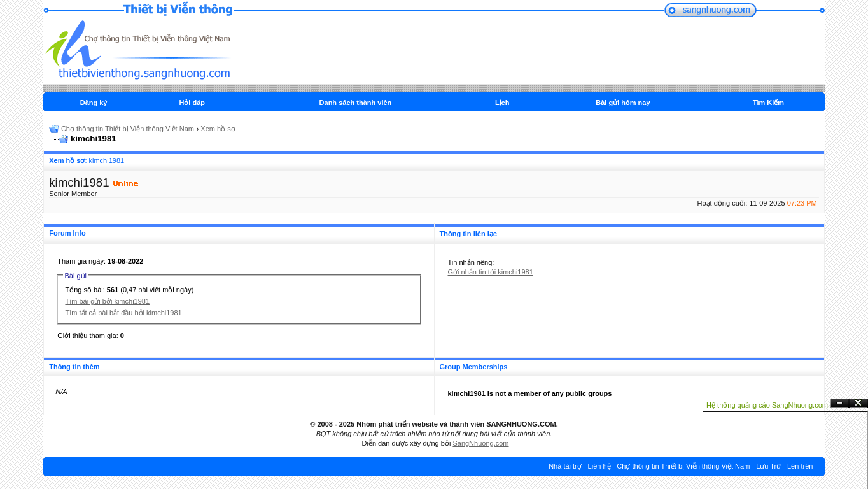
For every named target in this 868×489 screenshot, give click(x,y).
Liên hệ (599, 466)
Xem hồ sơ (218, 129)
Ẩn (839, 403)
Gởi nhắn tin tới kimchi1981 (491, 272)
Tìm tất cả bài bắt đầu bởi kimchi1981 (123, 313)
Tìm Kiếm (768, 103)
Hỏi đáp (192, 103)
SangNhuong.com (480, 443)
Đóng (858, 403)
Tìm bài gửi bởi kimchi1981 (107, 301)
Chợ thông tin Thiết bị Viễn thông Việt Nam (128, 129)
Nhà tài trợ (565, 466)
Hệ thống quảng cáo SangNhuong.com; (768, 405)
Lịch (502, 103)
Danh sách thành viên (356, 103)
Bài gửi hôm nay (623, 103)
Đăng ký (94, 103)
